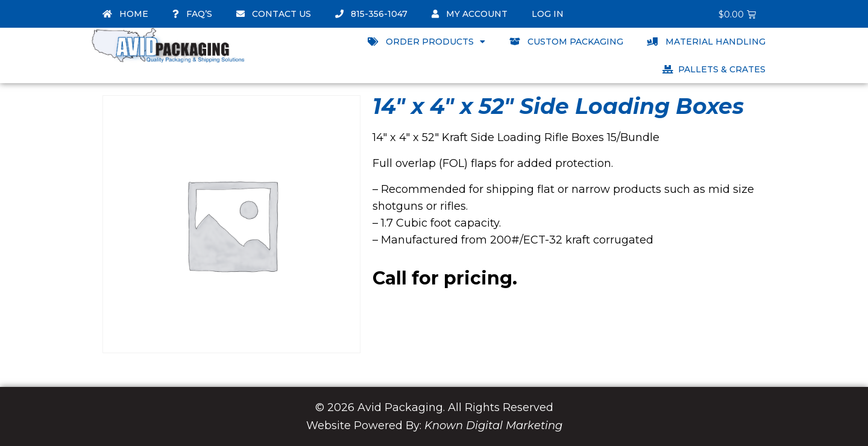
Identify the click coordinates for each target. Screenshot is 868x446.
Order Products (426, 42)
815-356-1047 (371, 14)
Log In (548, 14)
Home (125, 14)
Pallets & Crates (714, 69)
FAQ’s (192, 14)
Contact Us (274, 14)
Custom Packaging (566, 42)
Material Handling (706, 42)
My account (470, 14)
